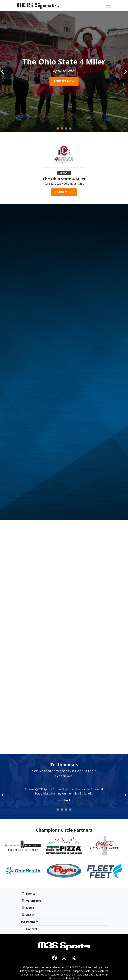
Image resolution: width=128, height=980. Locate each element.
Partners (30, 922)
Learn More (64, 192)
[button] (3, 72)
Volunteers (31, 901)
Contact (29, 929)
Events (28, 894)
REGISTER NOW (64, 81)
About (28, 915)
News (28, 908)
